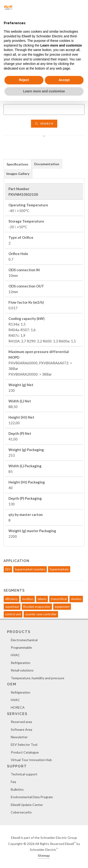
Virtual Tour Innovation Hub (31, 760)
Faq (13, 782)
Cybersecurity (21, 812)
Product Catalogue (25, 752)
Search (44, 124)
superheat (12, 607)
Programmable (21, 647)
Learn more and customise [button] (44, 91)
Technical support (24, 774)
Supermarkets (59, 569)
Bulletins (17, 789)
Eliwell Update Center (27, 805)
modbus (28, 599)
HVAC (15, 655)
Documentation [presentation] (47, 164)
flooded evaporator (37, 607)
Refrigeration (21, 663)
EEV (8, 569)
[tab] (17, 164)
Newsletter (19, 737)
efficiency (11, 599)
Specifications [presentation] (17, 164)
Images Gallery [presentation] (18, 174)
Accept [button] (64, 80)
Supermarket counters (30, 569)
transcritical (59, 599)
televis (42, 599)
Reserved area (21, 722)
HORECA (18, 707)
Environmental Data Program (32, 797)
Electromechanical (24, 640)
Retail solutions (22, 670)
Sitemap (44, 855)
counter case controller (41, 614)
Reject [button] (24, 80)
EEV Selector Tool (24, 744)
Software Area (21, 729)
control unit (13, 614)
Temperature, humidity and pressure (38, 678)
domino (76, 599)
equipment (62, 607)
